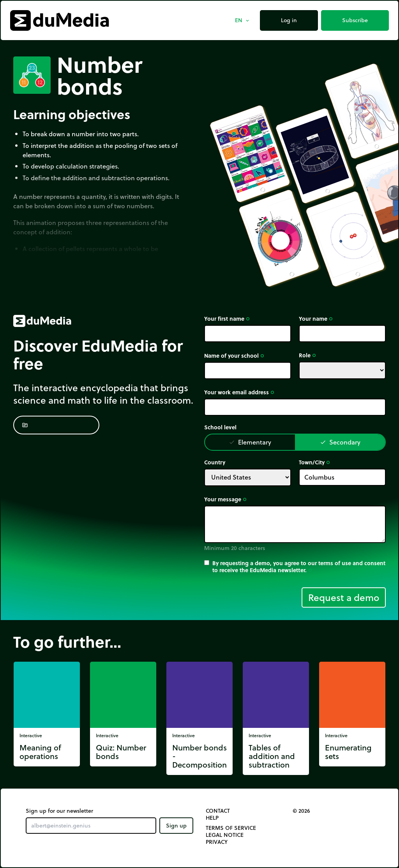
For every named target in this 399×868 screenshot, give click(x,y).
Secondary (340, 442)
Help (212, 818)
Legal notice (225, 835)
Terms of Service (231, 828)
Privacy (217, 842)
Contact (218, 811)
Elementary (250, 442)
